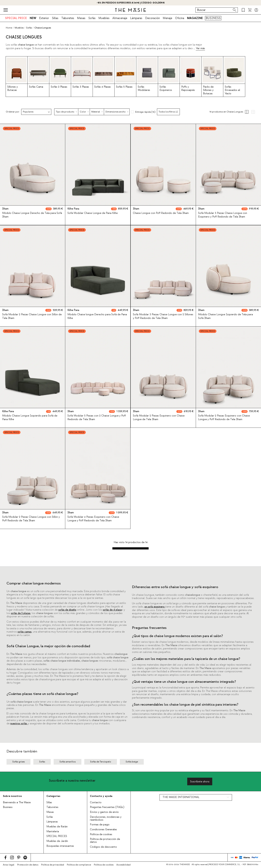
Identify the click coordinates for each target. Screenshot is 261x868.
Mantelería (53, 832)
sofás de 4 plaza (112, 610)
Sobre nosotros (12, 796)
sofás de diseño (67, 610)
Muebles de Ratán (57, 827)
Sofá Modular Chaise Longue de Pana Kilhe (93, 213)
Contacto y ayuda (101, 796)
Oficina (180, 18)
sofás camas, (25, 632)
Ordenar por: (13, 112)
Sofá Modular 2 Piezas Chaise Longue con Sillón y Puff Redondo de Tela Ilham (31, 519)
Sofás (92, 18)
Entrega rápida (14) (145, 112)
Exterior (44, 18)
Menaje (167, 18)
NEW (33, 18)
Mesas (81, 18)
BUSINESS (213, 18)
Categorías (53, 796)
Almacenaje (120, 18)
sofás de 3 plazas (21, 613)
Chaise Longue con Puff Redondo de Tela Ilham (161, 213)
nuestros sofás (19, 724)
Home (9, 28)
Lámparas (136, 18)
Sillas (55, 18)
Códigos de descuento (103, 847)
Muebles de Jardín (57, 841)
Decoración (153, 18)
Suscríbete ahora (200, 782)
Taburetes (68, 18)
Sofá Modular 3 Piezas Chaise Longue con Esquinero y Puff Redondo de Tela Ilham (223, 215)
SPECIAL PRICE (16, 18)
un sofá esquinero (155, 607)
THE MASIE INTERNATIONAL (181, 797)
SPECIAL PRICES (57, 836)
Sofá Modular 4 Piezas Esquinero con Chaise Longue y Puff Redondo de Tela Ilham (93, 519)
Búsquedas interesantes (60, 846)
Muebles (104, 18)
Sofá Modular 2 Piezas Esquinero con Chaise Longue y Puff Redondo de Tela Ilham (224, 417)
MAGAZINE (195, 18)
